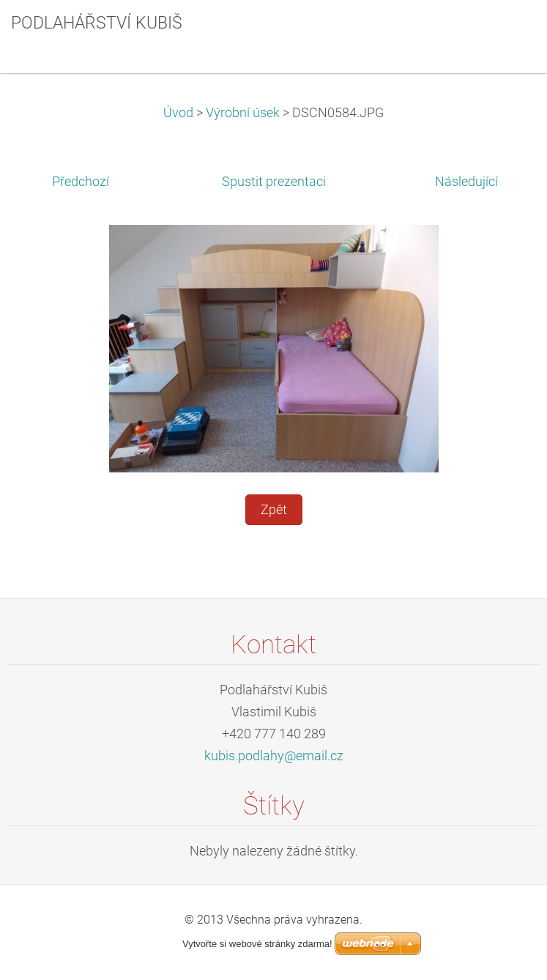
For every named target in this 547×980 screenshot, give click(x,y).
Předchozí (81, 182)
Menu (507, 33)
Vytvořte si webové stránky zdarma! (257, 944)
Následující (466, 182)
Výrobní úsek (243, 113)
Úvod (178, 113)
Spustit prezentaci (274, 182)
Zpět (274, 510)
